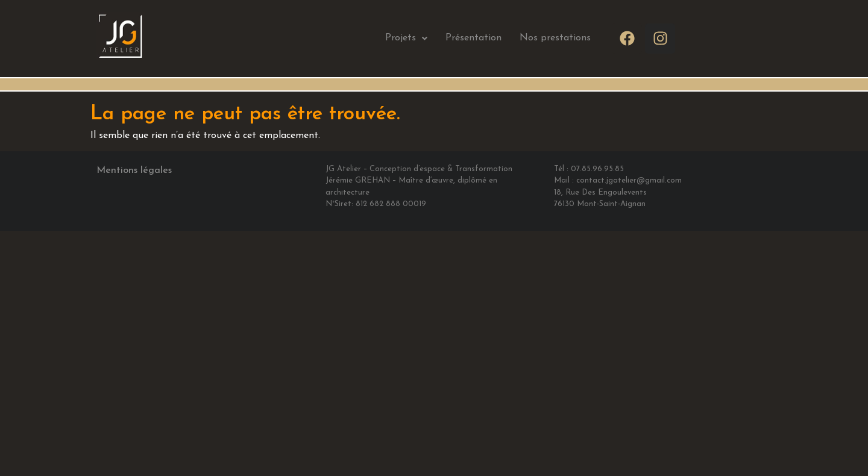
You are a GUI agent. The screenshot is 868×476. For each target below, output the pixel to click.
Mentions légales (134, 171)
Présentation (473, 38)
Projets (406, 38)
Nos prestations (555, 38)
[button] (406, 38)
